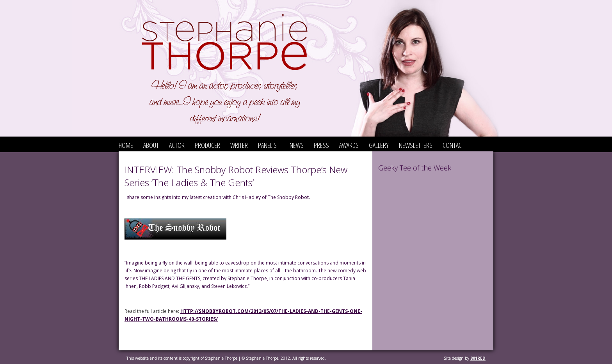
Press (321, 145)
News (297, 145)
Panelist (269, 145)
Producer (207, 145)
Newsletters (416, 145)
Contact (454, 145)
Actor (177, 145)
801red (478, 358)
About (151, 145)
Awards (349, 145)
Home (126, 145)
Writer (239, 145)
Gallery (379, 145)
